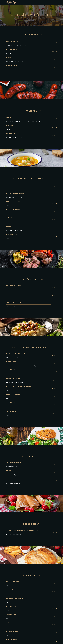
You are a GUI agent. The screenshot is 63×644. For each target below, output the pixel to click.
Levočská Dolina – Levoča (32, 618)
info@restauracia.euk (31, 622)
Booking (32, 629)
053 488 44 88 (31, 621)
